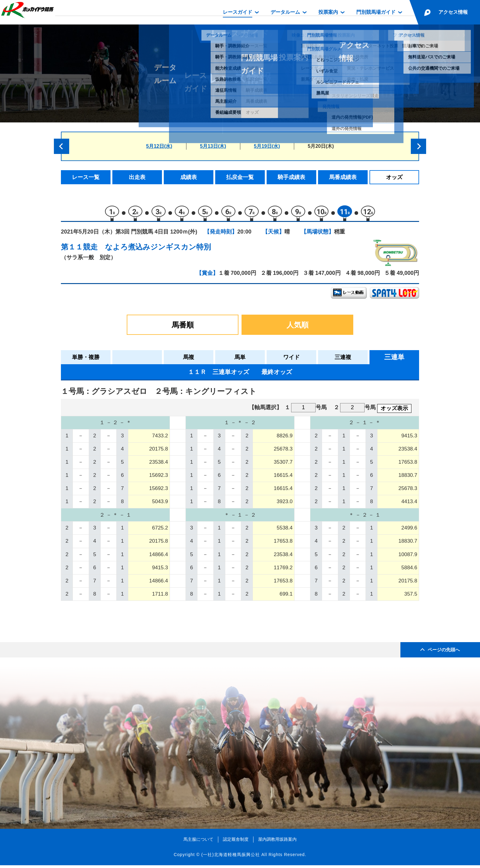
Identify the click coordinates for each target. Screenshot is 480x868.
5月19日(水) (267, 146)
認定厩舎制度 (236, 842)
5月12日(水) (159, 146)
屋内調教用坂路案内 (277, 842)
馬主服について (198, 842)
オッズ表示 (394, 411)
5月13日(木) (213, 146)
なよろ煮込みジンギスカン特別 (158, 250)
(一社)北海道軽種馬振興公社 (230, 857)
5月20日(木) (321, 146)
